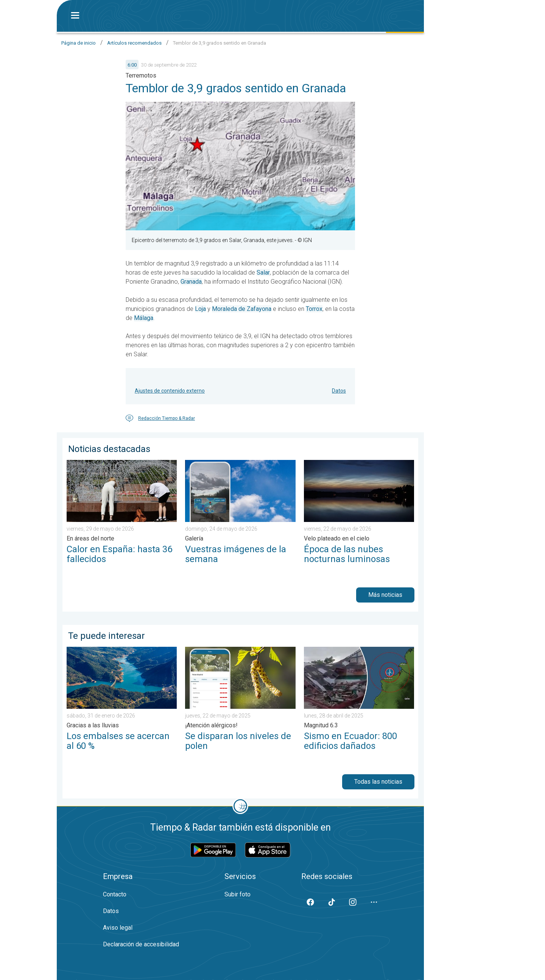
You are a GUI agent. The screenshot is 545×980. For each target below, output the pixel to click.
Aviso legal (118, 928)
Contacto (115, 894)
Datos (339, 391)
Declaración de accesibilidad (141, 944)
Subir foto (237, 894)
